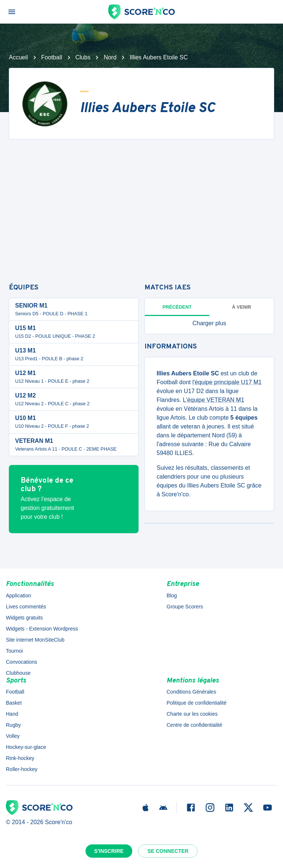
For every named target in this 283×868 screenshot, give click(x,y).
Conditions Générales (191, 692)
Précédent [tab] (177, 307)
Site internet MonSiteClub (35, 640)
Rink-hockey (20, 758)
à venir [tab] (242, 307)
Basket (14, 703)
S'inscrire (109, 851)
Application (19, 596)
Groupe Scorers (185, 607)
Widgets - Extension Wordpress (42, 629)
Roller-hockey (22, 769)
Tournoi (14, 651)
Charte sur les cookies (192, 714)
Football (52, 57)
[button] (209, 323)
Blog (172, 596)
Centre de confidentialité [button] (194, 725)
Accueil (18, 57)
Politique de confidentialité (197, 703)
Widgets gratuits (24, 618)
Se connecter (168, 851)
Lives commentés (26, 607)
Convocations (22, 662)
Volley (13, 736)
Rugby (13, 725)
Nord (110, 57)
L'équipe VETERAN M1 (214, 400)
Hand (12, 714)
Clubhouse (18, 673)
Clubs (83, 57)
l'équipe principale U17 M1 (227, 382)
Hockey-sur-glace (26, 747)
